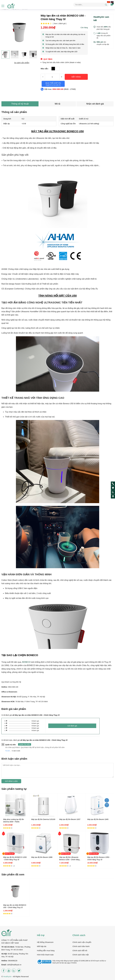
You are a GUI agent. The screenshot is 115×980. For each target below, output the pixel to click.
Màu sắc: (45, 69)
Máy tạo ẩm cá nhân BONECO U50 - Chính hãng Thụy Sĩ (15, 906)
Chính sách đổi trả (80, 950)
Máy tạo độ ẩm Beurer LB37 (70, 819)
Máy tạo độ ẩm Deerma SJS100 (43, 819)
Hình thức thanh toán (45, 955)
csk (8, 965)
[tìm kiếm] (106, 5)
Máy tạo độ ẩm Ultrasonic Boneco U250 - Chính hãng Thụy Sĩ (69, 859)
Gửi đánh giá (72, 726)
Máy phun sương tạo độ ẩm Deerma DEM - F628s (14, 821)
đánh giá (35, 721)
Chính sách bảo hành (81, 946)
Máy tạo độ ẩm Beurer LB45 (98, 819)
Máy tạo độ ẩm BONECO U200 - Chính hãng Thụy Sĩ (15, 858)
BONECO (26, 662)
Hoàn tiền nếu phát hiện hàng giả (104, 28)
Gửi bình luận (11, 781)
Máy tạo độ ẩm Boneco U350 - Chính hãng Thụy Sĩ (99, 858)
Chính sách (79, 935)
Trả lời (7, 751)
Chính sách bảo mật (81, 955)
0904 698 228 (58, 89)
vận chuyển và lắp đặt (103, 43)
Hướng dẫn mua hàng (46, 950)
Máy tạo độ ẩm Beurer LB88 (42, 857)
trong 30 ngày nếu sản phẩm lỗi (103, 36)
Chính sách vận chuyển (82, 942)
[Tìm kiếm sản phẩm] (91, 5)
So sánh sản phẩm (22, 63)
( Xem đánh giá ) (60, 24)
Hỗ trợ (41, 935)
